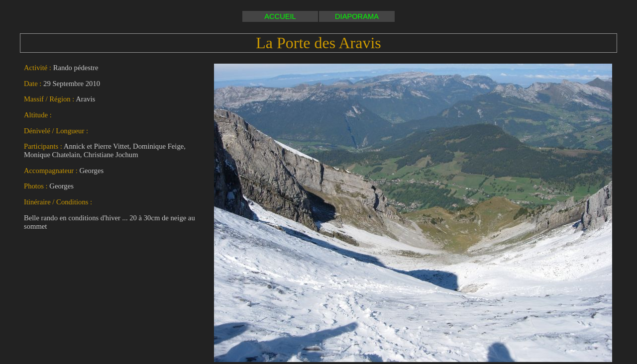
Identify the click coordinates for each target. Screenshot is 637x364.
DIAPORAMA (357, 16)
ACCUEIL (280, 16)
